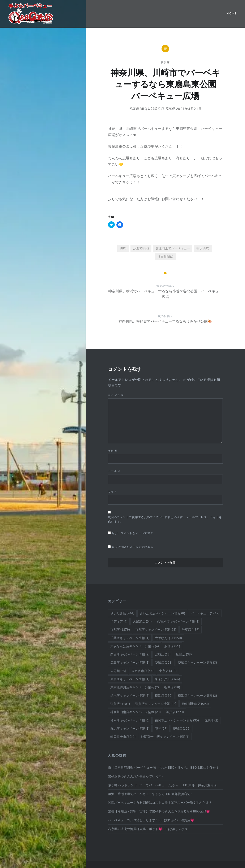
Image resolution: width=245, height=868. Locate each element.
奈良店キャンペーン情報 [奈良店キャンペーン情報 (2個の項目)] (130, 654)
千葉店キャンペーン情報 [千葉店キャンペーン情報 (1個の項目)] (130, 638)
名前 (113, 450)
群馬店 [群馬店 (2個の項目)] (211, 720)
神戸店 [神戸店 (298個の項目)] (175, 712)
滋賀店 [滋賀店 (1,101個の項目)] (120, 704)
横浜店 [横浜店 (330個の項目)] (164, 695)
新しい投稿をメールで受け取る (132, 547)
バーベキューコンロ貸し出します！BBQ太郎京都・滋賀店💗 (151, 820)
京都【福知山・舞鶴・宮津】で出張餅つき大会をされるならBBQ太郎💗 (159, 811)
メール (115, 471)
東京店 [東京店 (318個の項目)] (168, 671)
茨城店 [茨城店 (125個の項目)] (182, 728)
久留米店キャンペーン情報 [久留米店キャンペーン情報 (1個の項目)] (178, 621)
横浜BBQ (203, 248)
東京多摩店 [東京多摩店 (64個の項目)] (143, 671)
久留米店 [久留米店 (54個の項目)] (142, 621)
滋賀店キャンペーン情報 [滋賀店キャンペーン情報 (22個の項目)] (156, 704)
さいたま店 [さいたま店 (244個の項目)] (122, 613)
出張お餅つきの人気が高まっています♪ (136, 776)
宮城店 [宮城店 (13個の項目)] (163, 654)
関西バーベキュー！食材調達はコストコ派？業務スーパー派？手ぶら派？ (160, 802)
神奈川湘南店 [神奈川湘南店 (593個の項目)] (195, 704)
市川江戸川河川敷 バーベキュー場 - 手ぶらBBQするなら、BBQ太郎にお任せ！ (164, 767)
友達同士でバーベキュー (173, 248)
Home (232, 13)
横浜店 (165, 62)
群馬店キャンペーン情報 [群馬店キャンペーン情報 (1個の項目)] (130, 728)
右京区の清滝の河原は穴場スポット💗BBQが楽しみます (148, 829)
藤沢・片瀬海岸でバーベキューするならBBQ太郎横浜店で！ (151, 794)
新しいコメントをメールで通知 (132, 533)
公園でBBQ (141, 248)
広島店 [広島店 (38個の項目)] (184, 654)
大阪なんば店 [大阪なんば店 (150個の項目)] (168, 638)
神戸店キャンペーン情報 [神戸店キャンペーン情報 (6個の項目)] (130, 720)
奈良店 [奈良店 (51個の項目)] (172, 646)
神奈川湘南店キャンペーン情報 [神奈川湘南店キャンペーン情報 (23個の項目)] (136, 712)
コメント (116, 395)
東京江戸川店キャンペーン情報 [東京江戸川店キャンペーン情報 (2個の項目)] (135, 687)
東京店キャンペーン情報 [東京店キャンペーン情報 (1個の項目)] (130, 679)
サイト (113, 491)
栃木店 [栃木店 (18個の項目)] (172, 687)
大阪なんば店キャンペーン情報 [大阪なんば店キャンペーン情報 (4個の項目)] (135, 646)
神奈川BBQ (165, 257)
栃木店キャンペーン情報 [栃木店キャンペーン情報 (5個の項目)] (130, 695)
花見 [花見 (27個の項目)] (161, 728)
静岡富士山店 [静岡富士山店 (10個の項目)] (123, 737)
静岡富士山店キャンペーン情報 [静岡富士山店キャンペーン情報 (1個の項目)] (165, 737)
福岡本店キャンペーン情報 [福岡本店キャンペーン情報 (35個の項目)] (177, 720)
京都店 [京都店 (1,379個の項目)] (120, 629)
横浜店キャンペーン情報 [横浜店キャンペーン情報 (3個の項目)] (197, 695)
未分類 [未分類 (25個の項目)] (118, 671)
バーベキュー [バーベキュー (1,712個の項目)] (205, 613)
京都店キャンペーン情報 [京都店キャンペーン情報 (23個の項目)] (156, 629)
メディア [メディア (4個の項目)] (119, 621)
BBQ (123, 248)
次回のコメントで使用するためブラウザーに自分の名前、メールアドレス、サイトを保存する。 (165, 519)
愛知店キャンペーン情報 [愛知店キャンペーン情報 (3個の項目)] (197, 662)
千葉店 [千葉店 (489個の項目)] (190, 629)
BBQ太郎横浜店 (152, 109)
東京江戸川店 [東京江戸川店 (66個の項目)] (167, 679)
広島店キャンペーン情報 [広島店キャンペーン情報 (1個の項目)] (130, 662)
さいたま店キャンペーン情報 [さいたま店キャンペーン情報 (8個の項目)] (162, 613)
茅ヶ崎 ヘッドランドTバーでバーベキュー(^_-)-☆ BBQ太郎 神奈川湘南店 (162, 785)
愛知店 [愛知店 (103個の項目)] (164, 662)
